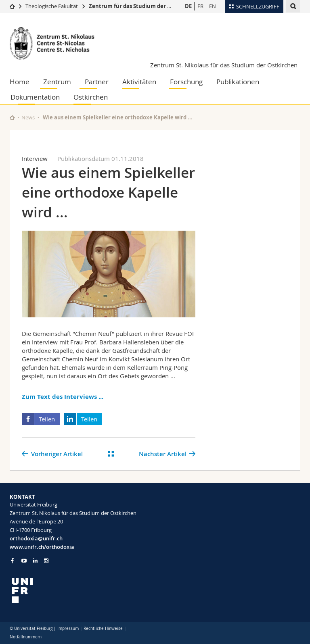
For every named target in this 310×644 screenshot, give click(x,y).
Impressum (68, 628)
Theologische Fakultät (52, 6)
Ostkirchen (91, 97)
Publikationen (238, 82)
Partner (97, 82)
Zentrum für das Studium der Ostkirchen (143, 6)
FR (200, 6)
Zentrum (57, 82)
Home (20, 82)
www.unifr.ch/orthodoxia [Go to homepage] (42, 547)
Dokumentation (35, 97)
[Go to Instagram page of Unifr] (46, 561)
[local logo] (79, 591)
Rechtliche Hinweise (103, 628)
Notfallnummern (26, 637)
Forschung (186, 82)
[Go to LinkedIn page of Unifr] (35, 561)
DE (188, 6)
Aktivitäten (139, 82)
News (28, 117)
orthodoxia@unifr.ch (36, 538)
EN (213, 6)
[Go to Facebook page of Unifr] (12, 561)
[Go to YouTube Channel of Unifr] (24, 561)
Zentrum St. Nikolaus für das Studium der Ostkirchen (224, 65)
